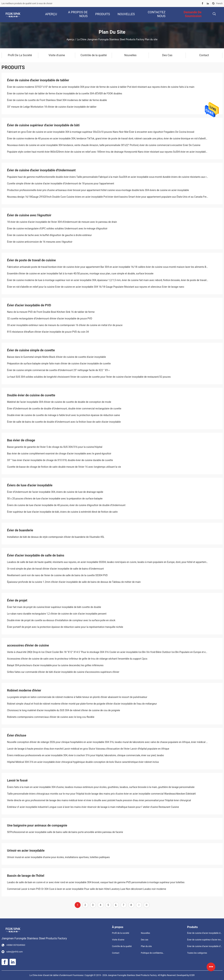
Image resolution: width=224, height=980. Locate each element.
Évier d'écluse (17, 735)
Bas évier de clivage (21, 440)
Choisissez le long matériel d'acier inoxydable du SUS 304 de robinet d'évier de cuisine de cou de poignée (64, 710)
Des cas (144, 940)
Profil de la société (121, 933)
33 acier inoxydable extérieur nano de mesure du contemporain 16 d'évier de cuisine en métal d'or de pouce (65, 325)
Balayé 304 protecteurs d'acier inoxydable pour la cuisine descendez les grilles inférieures (55, 665)
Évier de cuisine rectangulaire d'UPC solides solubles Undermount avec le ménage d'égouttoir (57, 229)
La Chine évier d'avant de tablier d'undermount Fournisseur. (57, 975)
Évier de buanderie (20, 530)
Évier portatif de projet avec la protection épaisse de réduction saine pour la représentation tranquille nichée (65, 627)
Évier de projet (17, 600)
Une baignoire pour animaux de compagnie (37, 825)
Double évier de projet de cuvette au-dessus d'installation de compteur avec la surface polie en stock (61, 620)
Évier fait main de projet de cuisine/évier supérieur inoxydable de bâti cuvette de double (54, 607)
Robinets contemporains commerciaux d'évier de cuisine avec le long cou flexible (51, 717)
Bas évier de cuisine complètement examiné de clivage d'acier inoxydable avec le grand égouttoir (59, 454)
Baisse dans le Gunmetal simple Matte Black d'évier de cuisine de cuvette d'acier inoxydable (57, 357)
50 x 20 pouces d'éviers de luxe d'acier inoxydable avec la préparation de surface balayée (55, 499)
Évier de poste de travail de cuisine (32, 260)
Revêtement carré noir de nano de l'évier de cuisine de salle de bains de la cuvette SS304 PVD (57, 575)
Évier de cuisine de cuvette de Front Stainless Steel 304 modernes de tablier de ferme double (57, 100)
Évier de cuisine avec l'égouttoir (29, 215)
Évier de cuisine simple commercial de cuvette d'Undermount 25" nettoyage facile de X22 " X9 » (58, 370)
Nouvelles (145, 933)
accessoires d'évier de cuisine (28, 645)
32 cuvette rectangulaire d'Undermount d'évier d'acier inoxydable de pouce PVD (50, 319)
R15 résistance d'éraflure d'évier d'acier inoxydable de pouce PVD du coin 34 (48, 332)
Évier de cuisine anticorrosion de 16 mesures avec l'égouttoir (40, 242)
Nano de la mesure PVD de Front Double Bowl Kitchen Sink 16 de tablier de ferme (51, 312)
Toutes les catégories (197, 953)
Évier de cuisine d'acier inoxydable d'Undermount (41, 170)
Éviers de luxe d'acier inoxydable (30, 485)
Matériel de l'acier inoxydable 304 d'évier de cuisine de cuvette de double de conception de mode (59, 402)
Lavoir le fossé (17, 780)
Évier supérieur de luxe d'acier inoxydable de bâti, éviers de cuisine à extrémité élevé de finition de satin (62, 512)
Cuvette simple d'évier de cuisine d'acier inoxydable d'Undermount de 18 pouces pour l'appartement (61, 184)
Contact (116, 953)
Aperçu (70, 39)
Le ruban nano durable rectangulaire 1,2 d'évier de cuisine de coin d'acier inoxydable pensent (57, 614)
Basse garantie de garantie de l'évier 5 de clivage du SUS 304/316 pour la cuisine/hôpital (55, 447)
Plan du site (146, 946)
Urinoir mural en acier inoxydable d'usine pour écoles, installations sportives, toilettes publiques (58, 857)
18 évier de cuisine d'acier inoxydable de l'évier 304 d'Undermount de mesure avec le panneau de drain (62, 222)
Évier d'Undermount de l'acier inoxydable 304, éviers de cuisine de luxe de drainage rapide (55, 492)
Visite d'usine (118, 940)
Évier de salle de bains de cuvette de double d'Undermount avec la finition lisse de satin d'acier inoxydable (64, 422)
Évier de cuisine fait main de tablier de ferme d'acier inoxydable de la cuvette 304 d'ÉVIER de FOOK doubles (65, 93)
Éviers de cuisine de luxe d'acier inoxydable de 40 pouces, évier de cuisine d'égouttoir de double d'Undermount (66, 505)
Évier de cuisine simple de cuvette (31, 350)
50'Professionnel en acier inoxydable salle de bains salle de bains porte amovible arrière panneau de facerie (65, 832)
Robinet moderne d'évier (24, 690)
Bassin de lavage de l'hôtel (26, 876)
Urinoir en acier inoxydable (26, 850)
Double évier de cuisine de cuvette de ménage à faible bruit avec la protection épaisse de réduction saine (64, 415)
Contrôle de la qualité (122, 946)
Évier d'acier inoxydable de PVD (29, 305)
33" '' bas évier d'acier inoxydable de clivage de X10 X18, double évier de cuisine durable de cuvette (60, 460)
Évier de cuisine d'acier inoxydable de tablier (38, 80)
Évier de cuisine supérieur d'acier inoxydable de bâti (43, 125)
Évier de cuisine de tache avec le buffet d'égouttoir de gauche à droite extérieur (50, 235)
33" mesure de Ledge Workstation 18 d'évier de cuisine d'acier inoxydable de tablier (52, 107)
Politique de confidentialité (152, 953)
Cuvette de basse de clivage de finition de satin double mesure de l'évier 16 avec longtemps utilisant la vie (64, 467)
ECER (192, 975)
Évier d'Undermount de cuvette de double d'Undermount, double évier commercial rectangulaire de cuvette (64, 409)
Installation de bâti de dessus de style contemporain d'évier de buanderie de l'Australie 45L (56, 537)
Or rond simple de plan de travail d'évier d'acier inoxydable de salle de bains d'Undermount (56, 569)
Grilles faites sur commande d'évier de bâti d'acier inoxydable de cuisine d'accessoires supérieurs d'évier (63, 672)
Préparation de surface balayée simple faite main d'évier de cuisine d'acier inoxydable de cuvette (59, 364)
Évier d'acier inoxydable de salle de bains (36, 555)
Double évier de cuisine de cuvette (31, 395)
